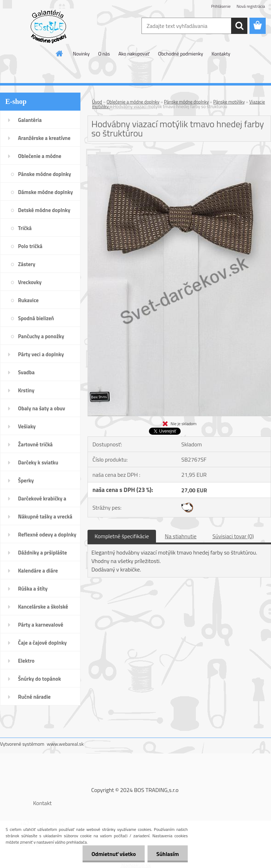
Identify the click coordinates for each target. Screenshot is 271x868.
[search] (239, 26)
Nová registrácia (251, 6)
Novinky (81, 54)
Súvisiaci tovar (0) (233, 536)
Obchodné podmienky (181, 54)
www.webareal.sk (65, 744)
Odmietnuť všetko (114, 854)
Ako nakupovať (134, 54)
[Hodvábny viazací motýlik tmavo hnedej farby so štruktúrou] (179, 158)
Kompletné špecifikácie (122, 536)
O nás (104, 54)
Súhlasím (168, 854)
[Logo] (49, 26)
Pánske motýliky (229, 102)
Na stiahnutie (181, 536)
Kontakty (221, 54)
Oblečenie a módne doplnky (133, 102)
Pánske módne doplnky (186, 102)
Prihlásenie (221, 6)
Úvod (97, 102)
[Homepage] (60, 53)
